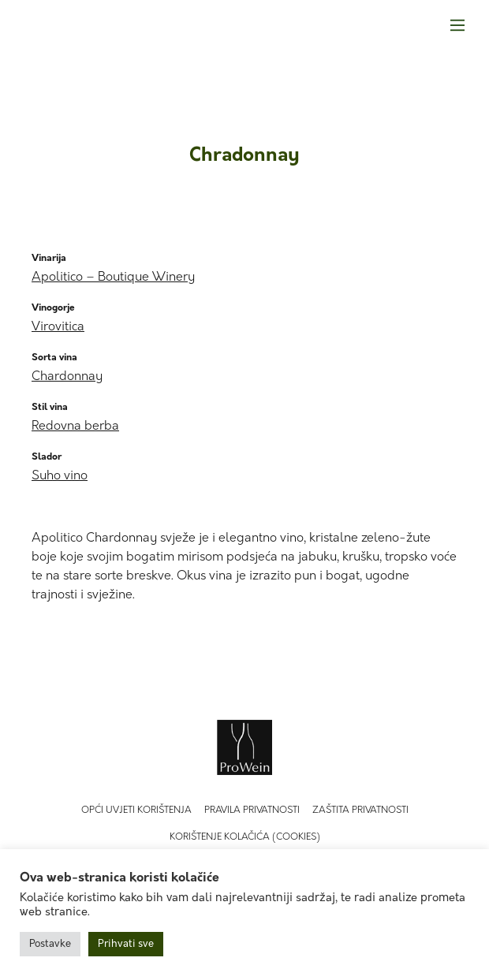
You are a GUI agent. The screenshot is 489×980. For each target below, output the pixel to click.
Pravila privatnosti (252, 810)
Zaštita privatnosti (360, 810)
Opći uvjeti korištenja (136, 810)
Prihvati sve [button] (126, 944)
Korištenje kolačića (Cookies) (245, 837)
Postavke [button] (50, 944)
